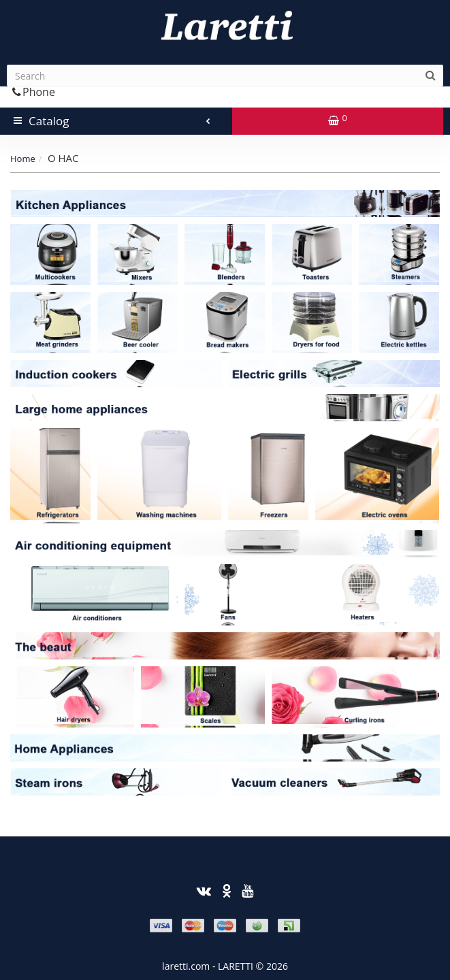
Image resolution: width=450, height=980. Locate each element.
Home (23, 159)
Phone (34, 92)
